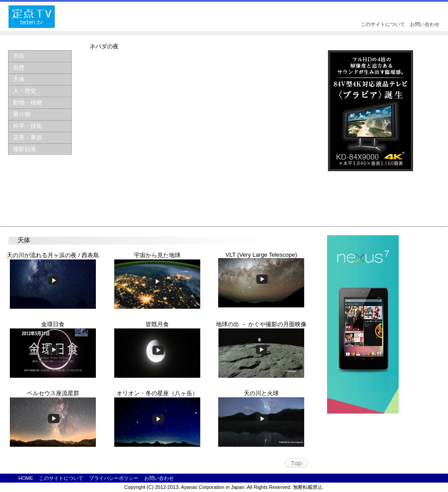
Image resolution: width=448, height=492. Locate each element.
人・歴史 (25, 91)
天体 (19, 79)
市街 (19, 56)
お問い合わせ (425, 24)
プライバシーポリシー (114, 478)
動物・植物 (28, 102)
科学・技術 (28, 126)
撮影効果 (25, 149)
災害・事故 (28, 137)
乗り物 (22, 114)
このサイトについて (383, 24)
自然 (19, 67)
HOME (26, 478)
